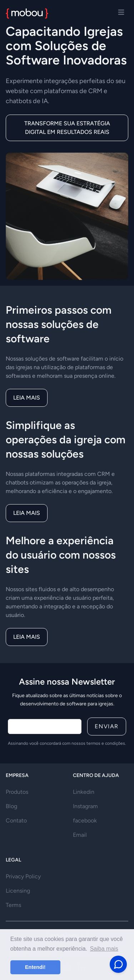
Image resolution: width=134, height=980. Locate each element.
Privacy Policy (23, 876)
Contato (16, 820)
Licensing (18, 891)
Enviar (107, 726)
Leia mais (27, 398)
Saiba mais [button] (104, 949)
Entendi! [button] (35, 967)
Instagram (85, 806)
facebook (85, 820)
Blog (11, 806)
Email (80, 835)
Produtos (17, 792)
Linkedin (84, 792)
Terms (13, 905)
